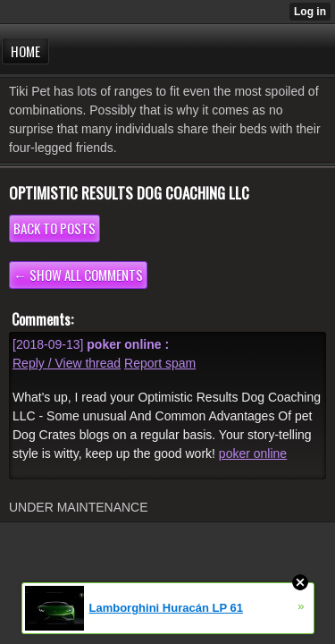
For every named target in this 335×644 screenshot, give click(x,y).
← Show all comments (78, 275)
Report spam (160, 363)
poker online (253, 453)
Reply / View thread (67, 363)
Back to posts (54, 228)
